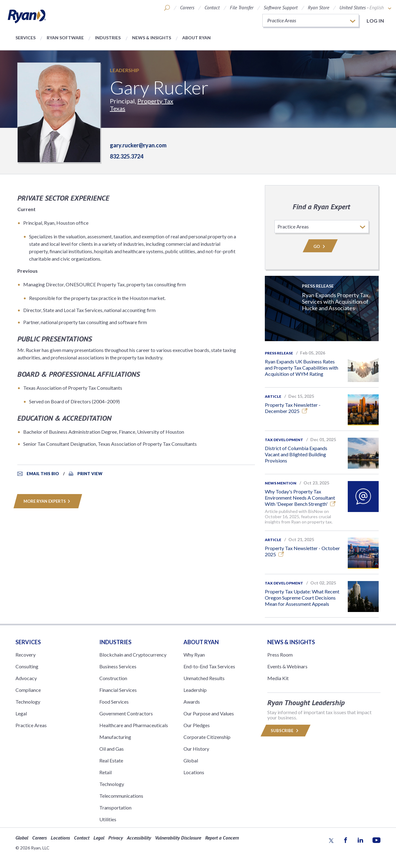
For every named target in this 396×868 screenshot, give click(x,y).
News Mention (281, 483)
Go (320, 246)
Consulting (27, 666)
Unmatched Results (204, 678)
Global (191, 760)
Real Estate (111, 760)
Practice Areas (31, 725)
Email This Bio (43, 474)
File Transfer (242, 7)
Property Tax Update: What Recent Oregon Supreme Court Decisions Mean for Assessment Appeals (302, 598)
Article (273, 396)
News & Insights (152, 38)
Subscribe (286, 731)
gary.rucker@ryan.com (138, 145)
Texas (118, 108)
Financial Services (118, 690)
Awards (192, 702)
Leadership (125, 70)
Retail (105, 772)
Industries (108, 38)
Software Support (281, 7)
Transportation (115, 807)
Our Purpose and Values (209, 713)
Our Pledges (197, 725)
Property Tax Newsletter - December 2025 (293, 408)
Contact (212, 7)
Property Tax (155, 101)
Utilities (108, 819)
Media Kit (278, 678)
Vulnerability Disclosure (178, 838)
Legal (21, 713)
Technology (28, 702)
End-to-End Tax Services (209, 666)
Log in (375, 21)
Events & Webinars (287, 666)
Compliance (28, 690)
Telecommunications (121, 796)
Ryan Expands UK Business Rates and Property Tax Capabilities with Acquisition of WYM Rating (301, 368)
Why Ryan (194, 655)
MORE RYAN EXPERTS (48, 501)
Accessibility (139, 838)
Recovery (26, 655)
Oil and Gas (112, 749)
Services (26, 38)
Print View (90, 474)
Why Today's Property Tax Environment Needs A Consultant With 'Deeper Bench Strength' (300, 498)
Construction (113, 678)
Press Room (280, 655)
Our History (196, 749)
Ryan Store (319, 7)
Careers (187, 7)
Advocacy (26, 678)
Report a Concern (222, 838)
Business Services (118, 666)
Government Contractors (126, 713)
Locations (194, 772)
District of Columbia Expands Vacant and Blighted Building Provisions (296, 454)
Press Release (279, 353)
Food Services (114, 702)
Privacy (116, 838)
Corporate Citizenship (207, 737)
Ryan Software (65, 38)
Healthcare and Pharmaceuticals (134, 725)
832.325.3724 (127, 156)
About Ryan (196, 38)
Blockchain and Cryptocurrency (133, 655)
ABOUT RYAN (201, 642)
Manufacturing (115, 737)
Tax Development (284, 440)
